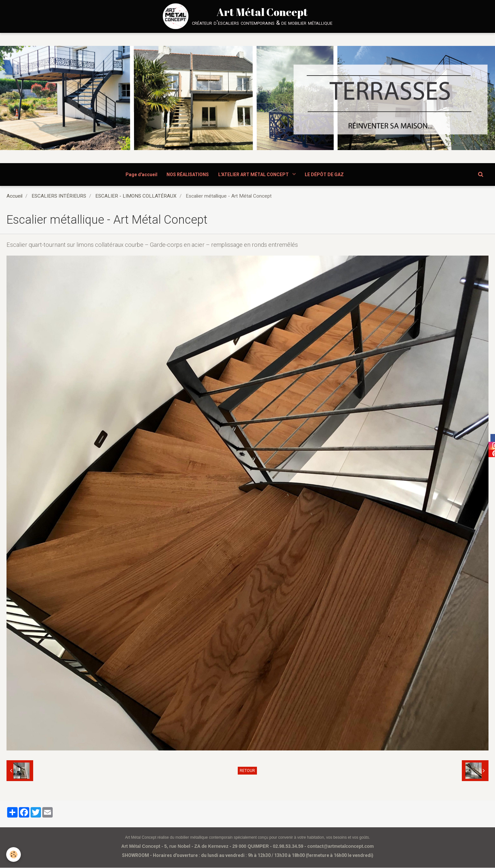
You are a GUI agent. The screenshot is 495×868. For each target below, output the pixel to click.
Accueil (14, 196)
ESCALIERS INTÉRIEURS (59, 196)
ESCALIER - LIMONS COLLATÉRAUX (136, 196)
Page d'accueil (141, 175)
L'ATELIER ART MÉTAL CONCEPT (254, 175)
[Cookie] (14, 854)
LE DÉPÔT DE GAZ (325, 175)
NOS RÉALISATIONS (188, 175)
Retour (247, 771)
